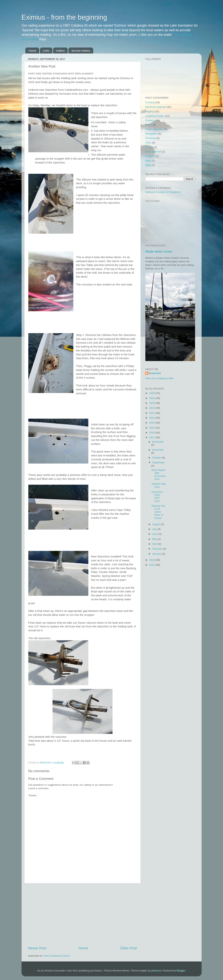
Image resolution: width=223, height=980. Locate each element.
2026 (152, 393)
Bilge (148, 165)
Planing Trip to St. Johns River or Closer (158, 512)
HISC (148, 143)
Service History (81, 51)
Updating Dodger (155, 116)
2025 (152, 398)
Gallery (60, 51)
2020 (152, 423)
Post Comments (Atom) (57, 956)
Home (32, 51)
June (155, 534)
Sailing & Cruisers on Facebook (163, 192)
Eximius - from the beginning (64, 17)
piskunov (156, 971)
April (155, 544)
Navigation (151, 134)
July (155, 529)
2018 (152, 433)
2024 (152, 403)
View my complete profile (159, 378)
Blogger (181, 971)
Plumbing (151, 138)
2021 (152, 418)
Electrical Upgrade (156, 107)
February (158, 549)
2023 (152, 408)
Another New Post (159, 485)
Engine (149, 147)
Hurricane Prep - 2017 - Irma (157, 496)
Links (46, 51)
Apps (148, 161)
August (157, 524)
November (158, 450)
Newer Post (37, 948)
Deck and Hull (153, 152)
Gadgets (150, 156)
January (157, 554)
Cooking (150, 120)
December (158, 442)
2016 (152, 560)
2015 (152, 565)
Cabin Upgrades (155, 129)
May (155, 539)
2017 (152, 437)
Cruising (150, 102)
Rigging (150, 111)
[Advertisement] (83, 915)
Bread (149, 125)
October (157, 458)
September (158, 463)
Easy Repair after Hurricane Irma (158, 475)
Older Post (128, 948)
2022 (152, 413)
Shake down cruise (159, 252)
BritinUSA (155, 373)
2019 (152, 428)
